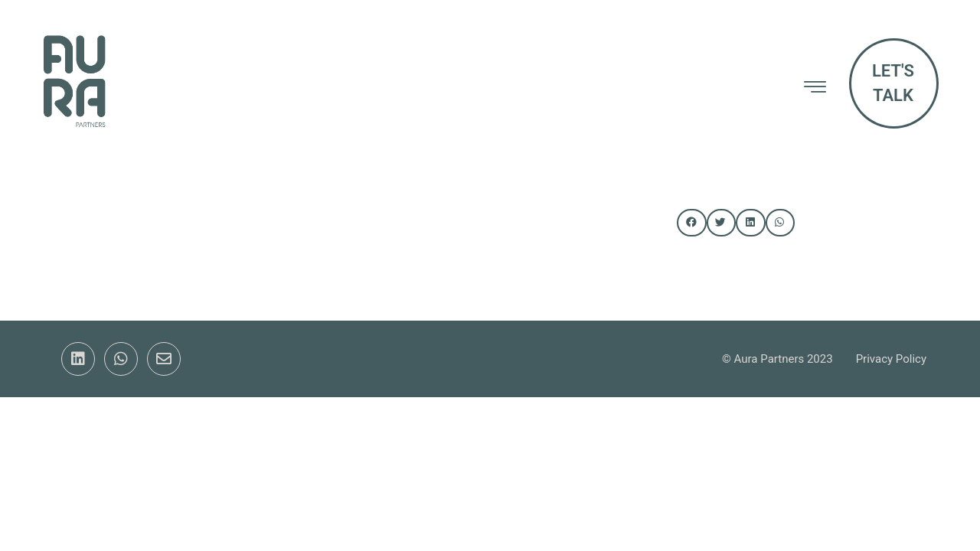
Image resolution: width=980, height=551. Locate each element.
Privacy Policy (891, 359)
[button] (691, 223)
